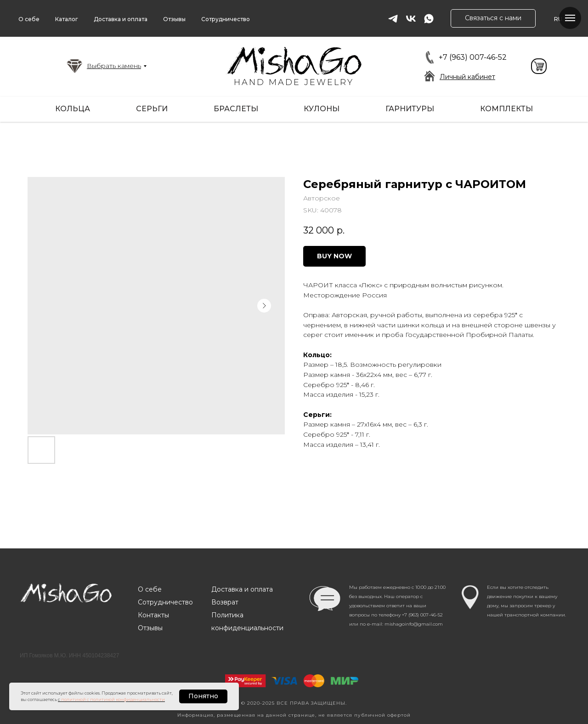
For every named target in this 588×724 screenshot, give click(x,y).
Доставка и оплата (121, 19)
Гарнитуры (410, 109)
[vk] (411, 19)
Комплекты (506, 109)
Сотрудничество (226, 19)
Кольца (73, 109)
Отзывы (174, 19)
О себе (29, 19)
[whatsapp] (429, 19)
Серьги (152, 109)
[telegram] (393, 19)
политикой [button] (73, 699)
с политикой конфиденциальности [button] (126, 699)
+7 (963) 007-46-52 (473, 57)
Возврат (225, 602)
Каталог (67, 19)
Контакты (153, 615)
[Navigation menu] (570, 18)
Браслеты (236, 109)
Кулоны (322, 109)
